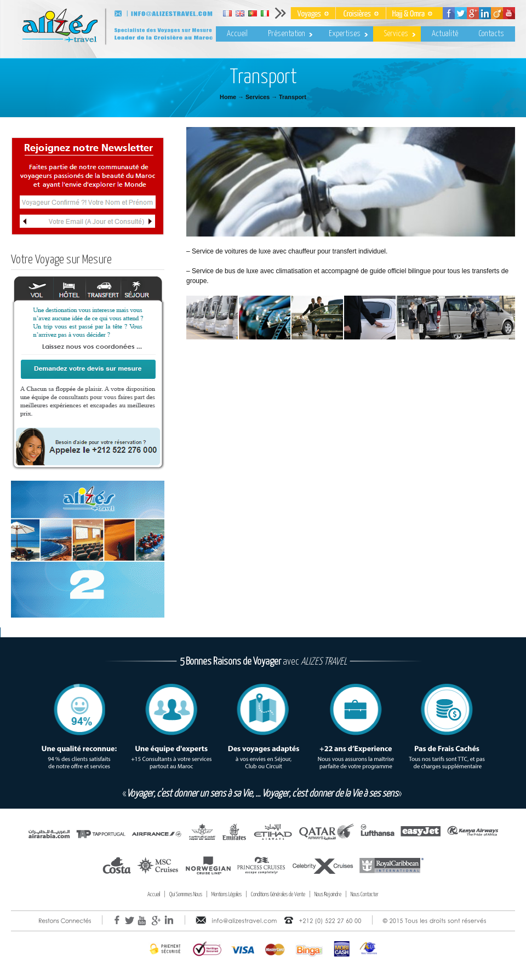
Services (258, 97)
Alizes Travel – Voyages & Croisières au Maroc (148, 30)
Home (228, 97)
